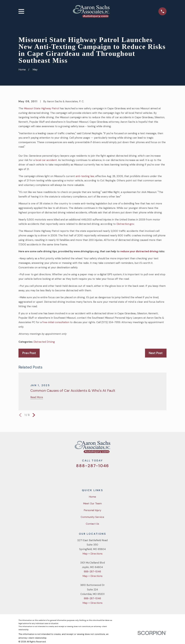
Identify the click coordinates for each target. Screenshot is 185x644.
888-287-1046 (93, 466)
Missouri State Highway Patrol (41, 108)
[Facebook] (89, 476)
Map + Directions (93, 554)
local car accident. (46, 160)
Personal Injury (92, 510)
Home (92, 497)
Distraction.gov (125, 224)
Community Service (92, 517)
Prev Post (29, 353)
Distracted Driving (44, 342)
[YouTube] (97, 476)
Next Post (156, 353)
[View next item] (34, 415)
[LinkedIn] (105, 476)
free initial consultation (56, 322)
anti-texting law (85, 176)
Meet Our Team (92, 503)
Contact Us (92, 524)
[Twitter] (80, 476)
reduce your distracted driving (139, 251)
